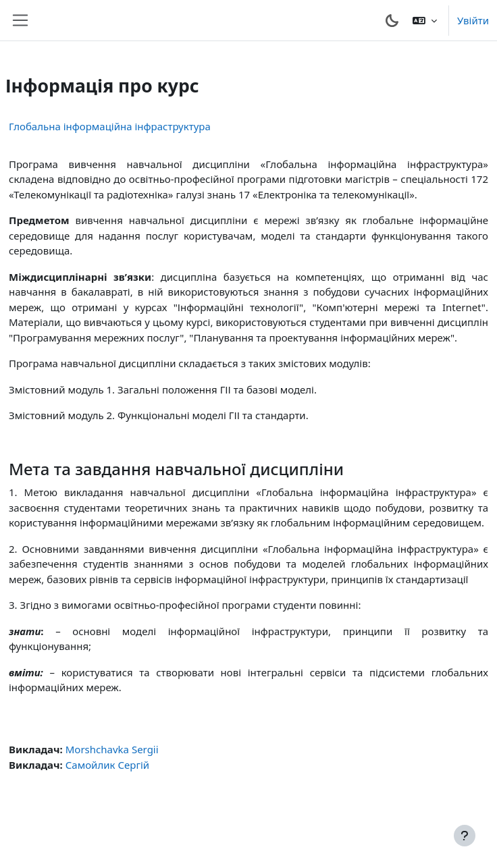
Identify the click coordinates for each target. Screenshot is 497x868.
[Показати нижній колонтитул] (465, 836)
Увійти (473, 20)
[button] (425, 20)
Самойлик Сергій (107, 765)
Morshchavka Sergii (112, 749)
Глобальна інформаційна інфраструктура (110, 126)
